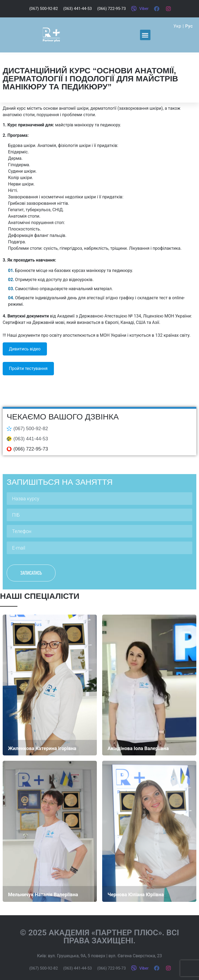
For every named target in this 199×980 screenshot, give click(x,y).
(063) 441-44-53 (31, 439)
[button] (145, 35)
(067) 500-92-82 (31, 429)
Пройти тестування (28, 368)
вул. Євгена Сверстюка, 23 (135, 956)
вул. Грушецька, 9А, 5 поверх (77, 956)
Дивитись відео (25, 349)
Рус (189, 26)
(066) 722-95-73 (31, 449)
